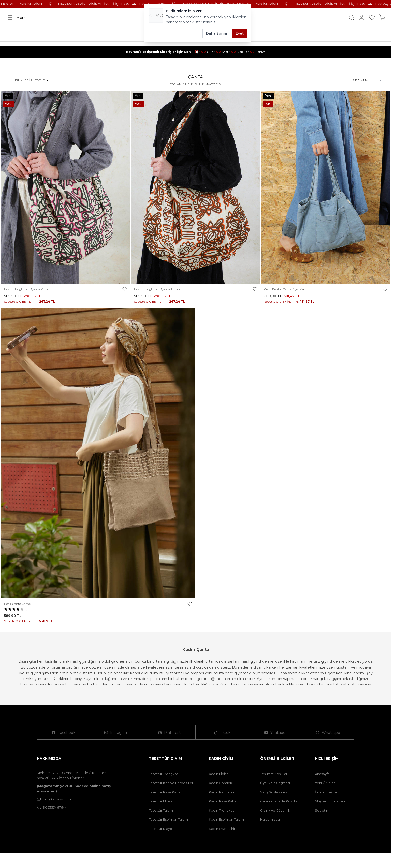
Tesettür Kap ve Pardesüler (171, 783)
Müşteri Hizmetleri (330, 801)
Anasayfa (322, 774)
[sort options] (365, 80)
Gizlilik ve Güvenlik (275, 810)
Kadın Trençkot (221, 810)
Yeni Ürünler (325, 783)
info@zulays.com (54, 799)
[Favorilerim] (372, 18)
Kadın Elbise (219, 774)
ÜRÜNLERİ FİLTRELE (31, 80)
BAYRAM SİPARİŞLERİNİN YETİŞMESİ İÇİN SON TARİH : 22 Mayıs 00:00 (128, 4)
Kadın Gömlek (221, 783)
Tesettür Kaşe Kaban (166, 792)
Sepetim (322, 810)
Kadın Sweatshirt (223, 829)
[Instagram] (116, 733)
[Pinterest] (169, 733)
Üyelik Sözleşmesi (275, 783)
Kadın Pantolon (221, 792)
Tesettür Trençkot (163, 774)
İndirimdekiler (326, 792)
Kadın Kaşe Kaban (224, 801)
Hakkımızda (270, 819)
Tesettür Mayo (160, 829)
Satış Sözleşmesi (274, 792)
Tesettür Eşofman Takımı (169, 819)
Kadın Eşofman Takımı (227, 819)
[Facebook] (64, 733)
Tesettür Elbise (161, 801)
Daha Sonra (216, 33)
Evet (239, 33)
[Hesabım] (362, 18)
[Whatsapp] (328, 733)
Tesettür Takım (161, 810)
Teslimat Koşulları (274, 774)
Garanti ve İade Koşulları (280, 801)
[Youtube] (275, 733)
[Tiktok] (222, 733)
